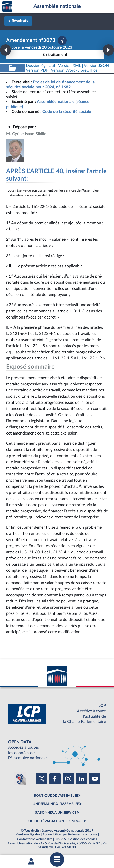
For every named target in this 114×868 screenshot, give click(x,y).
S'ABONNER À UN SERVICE (56, 813)
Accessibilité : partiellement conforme (70, 834)
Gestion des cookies (83, 839)
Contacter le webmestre (35, 839)
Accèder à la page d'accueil (7, 7)
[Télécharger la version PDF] (62, 40)
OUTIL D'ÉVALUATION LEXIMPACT (56, 821)
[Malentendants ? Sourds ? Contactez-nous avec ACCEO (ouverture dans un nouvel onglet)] (20, 779)
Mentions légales (28, 834)
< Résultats (18, 21)
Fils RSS (60, 839)
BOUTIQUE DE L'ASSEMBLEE (56, 796)
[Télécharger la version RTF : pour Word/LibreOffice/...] (74, 71)
